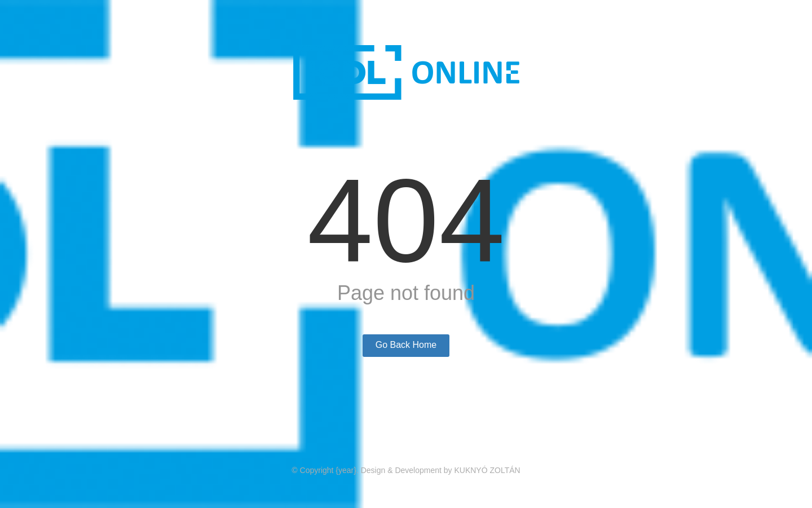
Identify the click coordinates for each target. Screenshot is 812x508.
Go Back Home (406, 345)
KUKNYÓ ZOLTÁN (487, 470)
